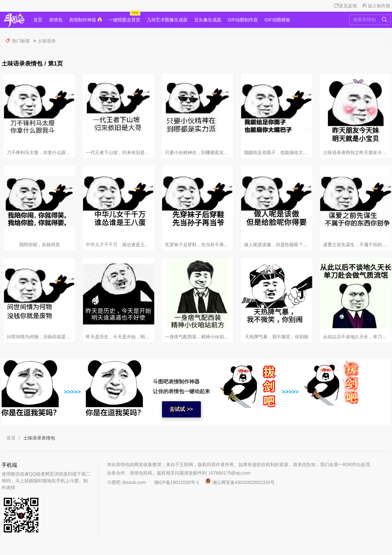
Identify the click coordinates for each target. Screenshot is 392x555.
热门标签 (18, 41)
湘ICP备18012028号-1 (177, 482)
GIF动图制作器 (243, 20)
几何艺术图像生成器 (167, 20)
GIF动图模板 (277, 20)
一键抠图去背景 (124, 20)
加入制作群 (376, 6)
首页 (38, 20)
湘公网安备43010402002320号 (237, 482)
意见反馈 (346, 6)
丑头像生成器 (208, 20)
